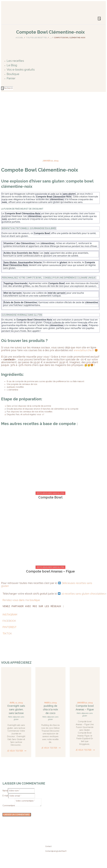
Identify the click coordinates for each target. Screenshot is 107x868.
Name (5, 790)
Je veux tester (15, 751)
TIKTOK (7, 633)
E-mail (5, 794)
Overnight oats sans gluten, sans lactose (16, 709)
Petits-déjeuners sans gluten (50, 493)
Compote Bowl (50, 497)
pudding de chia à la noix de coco (50, 709)
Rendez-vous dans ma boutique (21, 600)
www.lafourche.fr (84, 350)
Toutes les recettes (36, 38)
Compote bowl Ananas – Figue (50, 571)
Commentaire (9, 802)
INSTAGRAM (10, 614)
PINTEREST (9, 627)
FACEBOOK (9, 621)
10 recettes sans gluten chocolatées (83, 594)
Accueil (19, 38)
